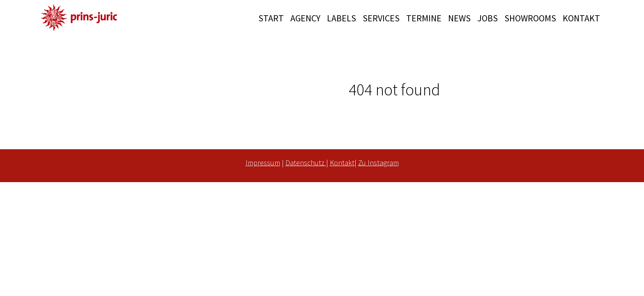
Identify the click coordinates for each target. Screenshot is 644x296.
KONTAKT (581, 18)
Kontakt (342, 163)
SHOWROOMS (530, 18)
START (271, 18)
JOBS (488, 18)
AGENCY (305, 18)
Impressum (263, 163)
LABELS (342, 18)
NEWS (459, 18)
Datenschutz (306, 163)
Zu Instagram (378, 163)
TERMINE (424, 18)
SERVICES (381, 18)
